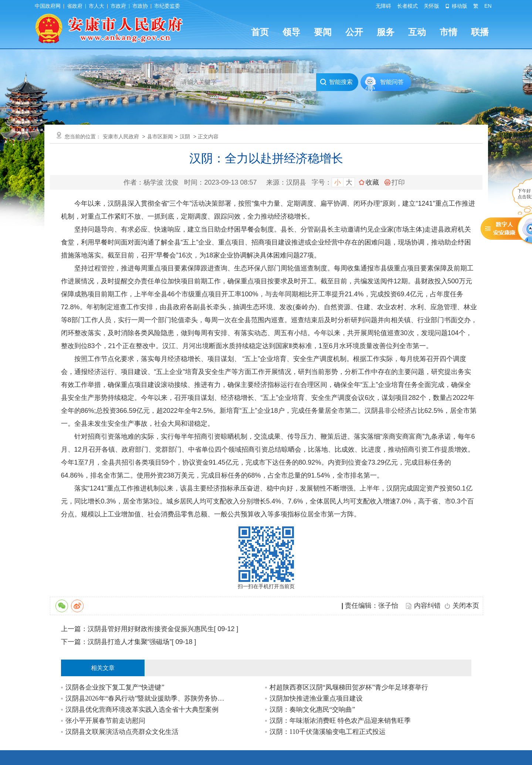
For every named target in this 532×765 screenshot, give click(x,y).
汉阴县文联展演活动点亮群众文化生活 (122, 732)
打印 (395, 182)
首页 (260, 32)
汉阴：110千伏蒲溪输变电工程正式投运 (328, 732)
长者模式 (407, 6)
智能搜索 (336, 82)
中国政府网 (48, 6)
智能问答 (392, 82)
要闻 (323, 32)
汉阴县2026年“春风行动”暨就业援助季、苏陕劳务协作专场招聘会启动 (147, 698)
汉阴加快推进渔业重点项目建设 (316, 698)
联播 (480, 32)
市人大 (96, 6)
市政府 (118, 6)
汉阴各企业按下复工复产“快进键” (115, 687)
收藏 (372, 182)
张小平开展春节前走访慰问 (105, 721)
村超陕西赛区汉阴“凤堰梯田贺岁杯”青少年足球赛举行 (349, 687)
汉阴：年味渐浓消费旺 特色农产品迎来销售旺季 (340, 721)
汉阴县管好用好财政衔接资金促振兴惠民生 (151, 629)
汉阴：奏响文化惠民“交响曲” (312, 710)
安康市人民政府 (121, 137)
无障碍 (383, 6)
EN (488, 6)
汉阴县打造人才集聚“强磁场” (130, 642)
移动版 (456, 6)
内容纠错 (427, 606)
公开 (354, 32)
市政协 (140, 6)
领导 (291, 32)
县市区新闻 (160, 137)
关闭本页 (466, 606)
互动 (417, 32)
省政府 (75, 6)
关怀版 (431, 6)
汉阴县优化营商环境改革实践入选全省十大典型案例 (142, 710)
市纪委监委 (167, 6)
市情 (448, 32)
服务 (386, 32)
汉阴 (185, 137)
